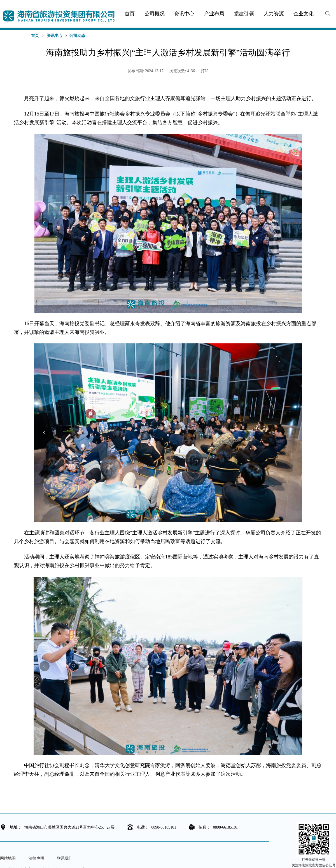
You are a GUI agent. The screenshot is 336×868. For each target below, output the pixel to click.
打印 (205, 71)
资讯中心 (55, 36)
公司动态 (77, 36)
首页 (35, 36)
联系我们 (65, 858)
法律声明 (36, 858)
